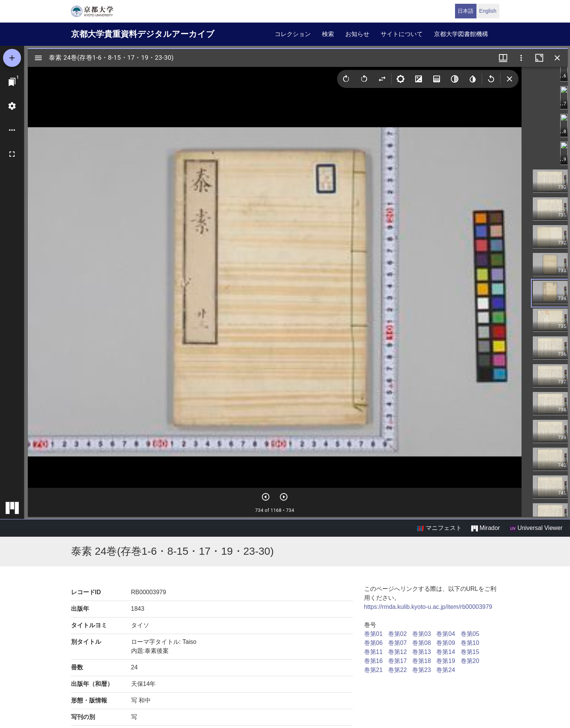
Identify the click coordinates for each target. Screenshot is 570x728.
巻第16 (373, 661)
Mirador (485, 528)
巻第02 (398, 634)
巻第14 (446, 652)
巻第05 (470, 634)
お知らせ (357, 34)
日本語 (466, 11)
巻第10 (470, 643)
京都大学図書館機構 (461, 34)
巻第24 (446, 670)
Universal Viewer (536, 528)
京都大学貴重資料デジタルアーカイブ (143, 34)
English (488, 11)
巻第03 (422, 634)
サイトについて (402, 34)
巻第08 (422, 643)
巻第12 (398, 652)
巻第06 (373, 643)
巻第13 (422, 652)
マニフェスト (439, 528)
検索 (328, 34)
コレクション (293, 34)
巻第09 (446, 643)
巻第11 (373, 652)
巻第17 (398, 661)
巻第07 (398, 643)
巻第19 (446, 661)
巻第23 (422, 670)
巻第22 (398, 670)
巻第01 (373, 634)
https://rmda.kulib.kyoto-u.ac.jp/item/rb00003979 (428, 607)
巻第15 (470, 652)
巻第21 (373, 670)
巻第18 (422, 661)
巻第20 (470, 661)
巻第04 (446, 634)
